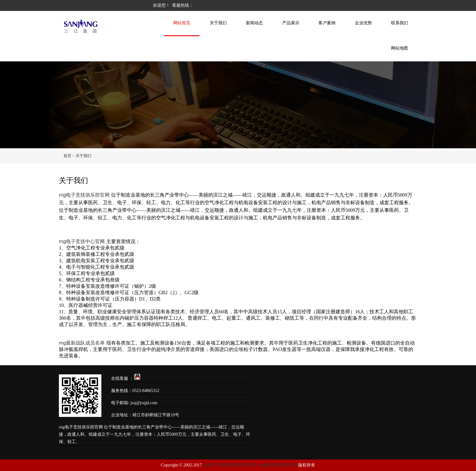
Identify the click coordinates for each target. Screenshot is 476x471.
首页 (67, 156)
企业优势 (363, 23)
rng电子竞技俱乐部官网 (84, 195)
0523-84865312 (207, 5)
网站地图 (399, 48)
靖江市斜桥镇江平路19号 (156, 415)
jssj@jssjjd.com (144, 403)
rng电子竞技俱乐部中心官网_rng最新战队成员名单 (106, 5)
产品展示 (291, 23)
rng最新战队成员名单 (82, 343)
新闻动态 (254, 23)
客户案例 (327, 23)
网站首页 (182, 23)
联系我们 (399, 23)
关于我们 (218, 23)
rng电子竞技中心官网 (82, 241)
